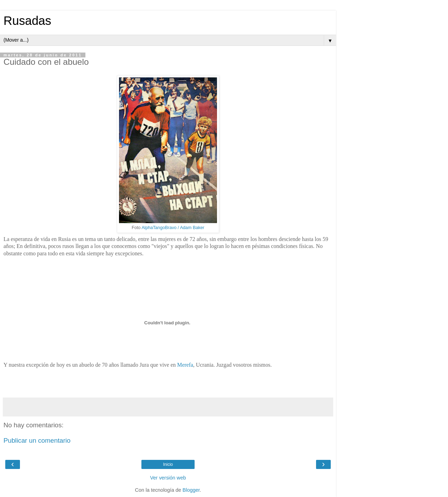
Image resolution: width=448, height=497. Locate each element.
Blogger (191, 490)
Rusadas (27, 21)
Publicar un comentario (37, 440)
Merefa (185, 365)
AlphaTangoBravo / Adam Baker (173, 228)
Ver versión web (168, 478)
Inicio (168, 464)
